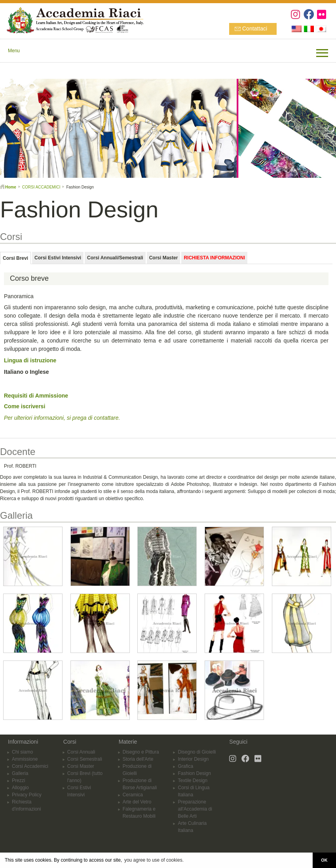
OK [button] (324, 860)
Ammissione (25, 759)
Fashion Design (194, 773)
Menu (14, 51)
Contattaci (255, 29)
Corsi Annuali (81, 752)
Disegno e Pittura (141, 752)
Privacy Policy (27, 795)
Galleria (20, 773)
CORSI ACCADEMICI (41, 187)
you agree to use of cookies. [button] (154, 860)
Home (11, 187)
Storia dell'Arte (138, 759)
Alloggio (20, 788)
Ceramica (133, 795)
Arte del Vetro (137, 802)
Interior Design (193, 759)
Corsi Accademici (30, 766)
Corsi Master (81, 766)
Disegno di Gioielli (197, 752)
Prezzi (18, 780)
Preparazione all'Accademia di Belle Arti (195, 809)
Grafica (185, 766)
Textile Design (193, 780)
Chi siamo (22, 752)
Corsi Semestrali (85, 759)
